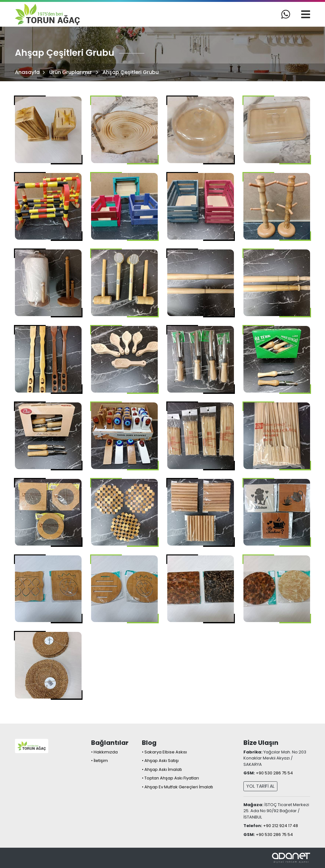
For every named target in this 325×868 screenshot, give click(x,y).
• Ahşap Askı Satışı (160, 761)
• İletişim (99, 761)
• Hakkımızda (104, 752)
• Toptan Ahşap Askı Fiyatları (170, 778)
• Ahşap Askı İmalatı (162, 769)
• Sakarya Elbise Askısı (164, 752)
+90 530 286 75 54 (274, 773)
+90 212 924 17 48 (281, 826)
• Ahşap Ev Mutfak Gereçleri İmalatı (177, 787)
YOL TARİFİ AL (260, 786)
